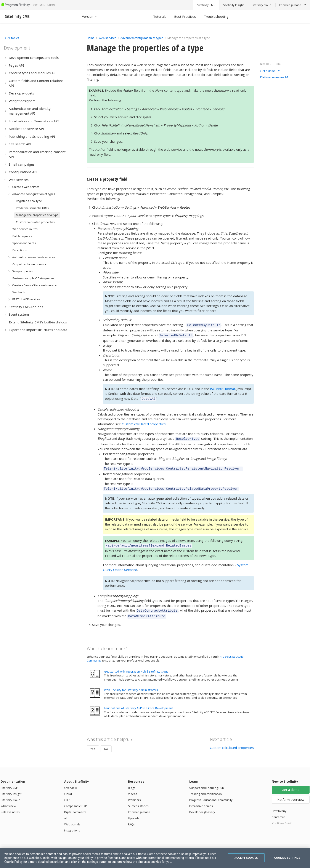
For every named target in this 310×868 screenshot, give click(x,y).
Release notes (10, 806)
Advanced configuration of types (142, 38)
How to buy (279, 805)
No (106, 743)
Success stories (138, 800)
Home (91, 38)
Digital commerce (75, 806)
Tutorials (160, 16)
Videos (133, 788)
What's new (8, 800)
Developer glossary (202, 806)
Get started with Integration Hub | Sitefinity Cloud (136, 666)
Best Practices (185, 16)
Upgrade (134, 812)
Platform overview (274, 77)
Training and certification (206, 788)
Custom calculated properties (144, 422)
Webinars (134, 794)
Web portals (72, 818)
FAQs (131, 818)
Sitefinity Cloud (10, 794)
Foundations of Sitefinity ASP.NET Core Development (138, 702)
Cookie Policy (13, 862)
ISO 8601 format (223, 387)
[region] (155, 858)
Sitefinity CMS (10, 782)
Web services (108, 38)
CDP (67, 794)
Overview (71, 782)
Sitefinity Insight (11, 788)
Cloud (68, 788)
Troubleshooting (216, 16)
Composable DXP (76, 800)
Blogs (132, 782)
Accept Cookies (246, 858)
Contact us (279, 811)
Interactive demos (201, 800)
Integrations (72, 825)
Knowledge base (139, 806)
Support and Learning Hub (207, 782)
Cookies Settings (287, 858)
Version (90, 16)
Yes (93, 743)
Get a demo (270, 71)
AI (65, 812)
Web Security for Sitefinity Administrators (131, 684)
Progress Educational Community (211, 794)
